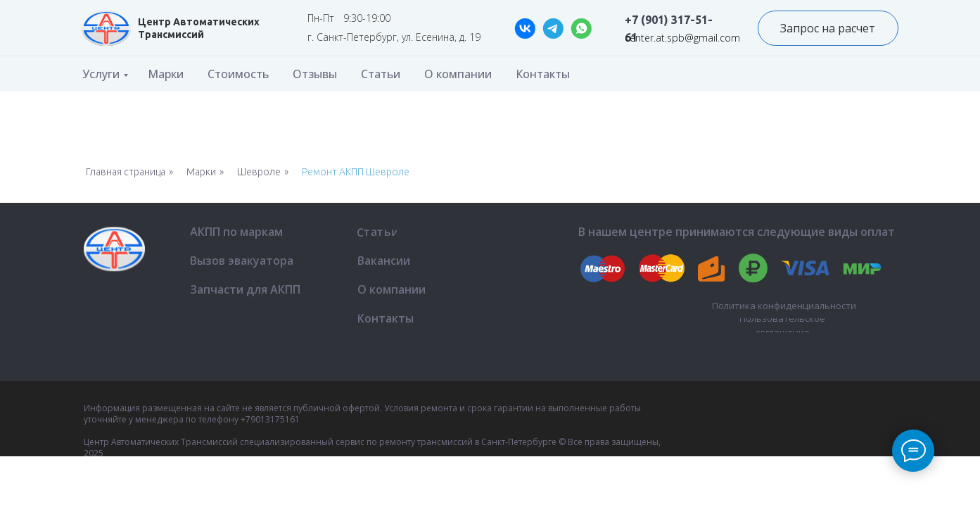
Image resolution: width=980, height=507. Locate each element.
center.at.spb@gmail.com (682, 38)
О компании (458, 74)
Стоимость (238, 74)
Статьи (381, 74)
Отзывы (315, 74)
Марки (166, 74)
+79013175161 (270, 419)
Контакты (543, 74)
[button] (828, 28)
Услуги (101, 74)
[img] (106, 28)
